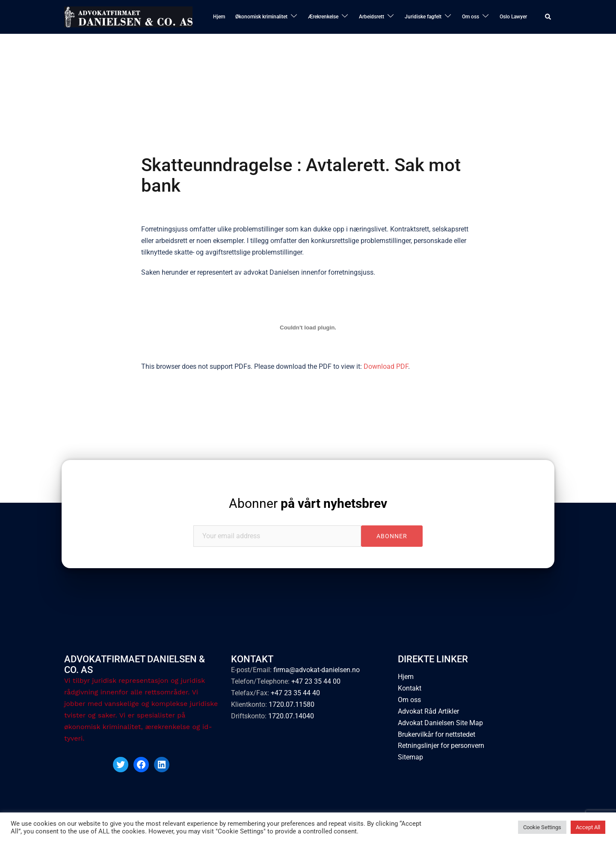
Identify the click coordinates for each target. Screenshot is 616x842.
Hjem (219, 17)
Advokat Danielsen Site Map (440, 723)
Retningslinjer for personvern (441, 746)
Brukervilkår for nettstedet (437, 734)
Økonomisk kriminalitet (261, 17)
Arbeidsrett (372, 17)
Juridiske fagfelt (423, 17)
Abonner (308, 503)
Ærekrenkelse (323, 17)
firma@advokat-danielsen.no (317, 670)
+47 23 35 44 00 (316, 681)
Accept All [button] (588, 827)
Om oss (471, 17)
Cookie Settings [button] (542, 827)
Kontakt (410, 688)
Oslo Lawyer (513, 17)
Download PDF (386, 366)
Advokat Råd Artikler (428, 711)
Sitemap (410, 757)
